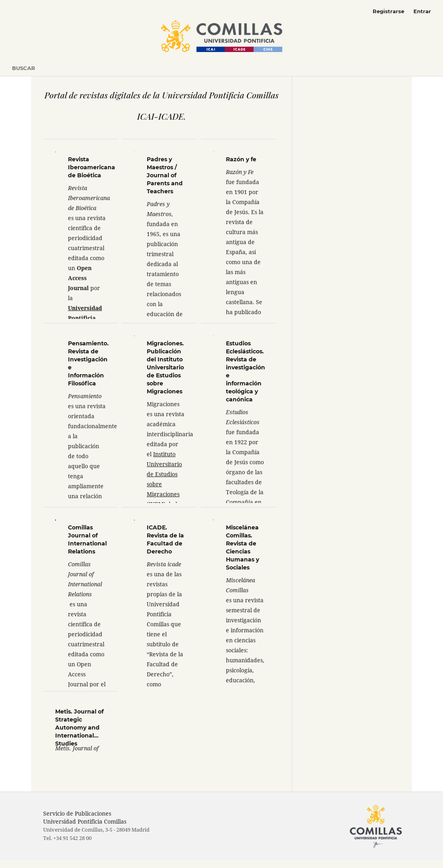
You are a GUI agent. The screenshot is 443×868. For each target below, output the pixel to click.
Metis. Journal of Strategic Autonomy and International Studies (79, 728)
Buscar (24, 68)
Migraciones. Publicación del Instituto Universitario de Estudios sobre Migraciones (165, 367)
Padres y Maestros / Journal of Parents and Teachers (165, 175)
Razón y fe (241, 159)
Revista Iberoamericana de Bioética (92, 167)
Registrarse (388, 11)
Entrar (422, 11)
